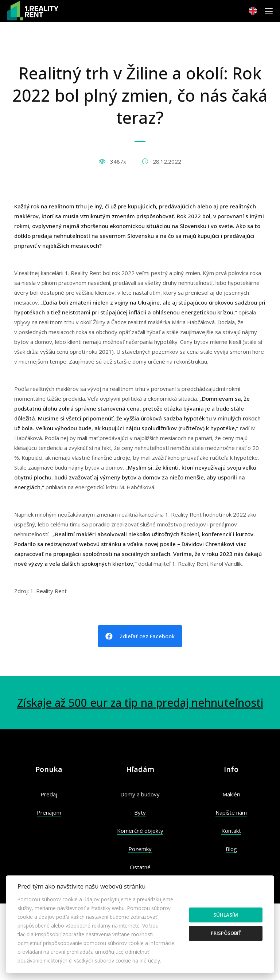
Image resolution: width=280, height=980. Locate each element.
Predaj (49, 794)
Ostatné (140, 867)
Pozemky (140, 849)
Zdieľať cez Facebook (140, 636)
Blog (231, 849)
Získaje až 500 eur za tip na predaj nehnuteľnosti (140, 703)
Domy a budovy (140, 794)
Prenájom (49, 812)
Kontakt (231, 831)
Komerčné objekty (140, 831)
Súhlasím (226, 915)
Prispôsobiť (226, 933)
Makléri (231, 794)
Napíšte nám (231, 812)
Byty (140, 812)
